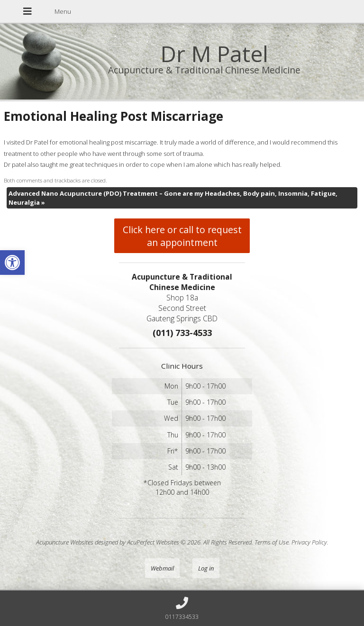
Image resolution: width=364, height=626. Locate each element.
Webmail (162, 568)
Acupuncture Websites (65, 542)
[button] (12, 263)
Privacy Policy (309, 542)
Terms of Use (272, 542)
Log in (206, 568)
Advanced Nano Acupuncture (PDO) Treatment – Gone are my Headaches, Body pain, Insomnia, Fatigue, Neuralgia (173, 198)
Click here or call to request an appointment (182, 236)
